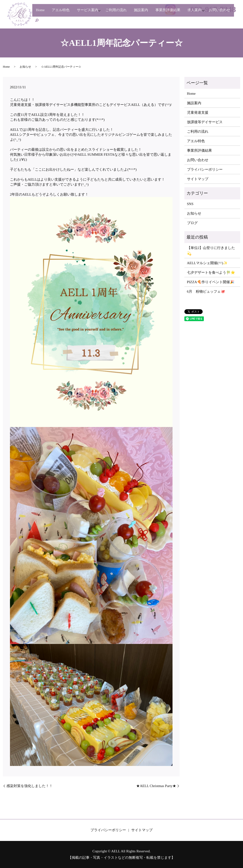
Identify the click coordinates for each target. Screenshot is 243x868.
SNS (190, 204)
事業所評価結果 (180, 13)
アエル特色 (64, 13)
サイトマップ (198, 179)
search (68, 20)
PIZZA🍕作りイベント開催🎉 (211, 282)
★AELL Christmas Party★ (156, 786)
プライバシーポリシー (205, 169)
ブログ (192, 223)
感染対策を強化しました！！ (30, 786)
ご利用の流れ (124, 13)
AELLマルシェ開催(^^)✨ (207, 263)
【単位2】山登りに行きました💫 (211, 251)
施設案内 (151, 13)
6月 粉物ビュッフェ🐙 (206, 291)
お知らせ (25, 67)
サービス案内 (93, 13)
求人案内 (209, 13)
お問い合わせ (48, 20)
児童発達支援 (198, 113)
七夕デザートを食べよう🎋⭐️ (211, 272)
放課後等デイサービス (205, 122)
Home (41, 13)
